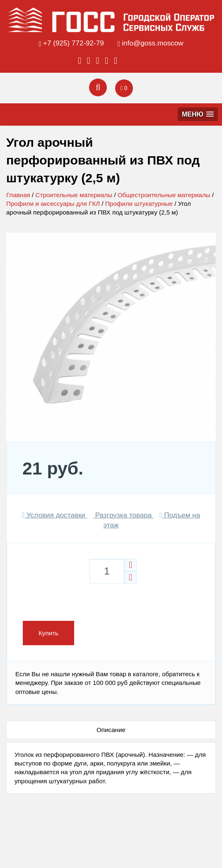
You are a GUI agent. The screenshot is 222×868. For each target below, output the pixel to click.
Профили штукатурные (139, 204)
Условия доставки (55, 515)
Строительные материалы (74, 195)
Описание (111, 730)
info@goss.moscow (152, 43)
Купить (48, 633)
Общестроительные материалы (164, 195)
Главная (18, 195)
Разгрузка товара (123, 515)
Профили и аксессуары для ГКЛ (53, 204)
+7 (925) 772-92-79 (74, 43)
